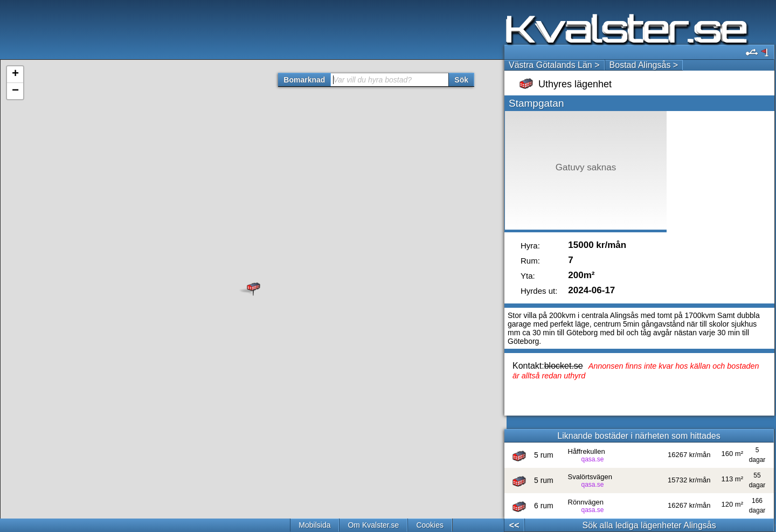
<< (514, 525)
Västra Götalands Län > (554, 65)
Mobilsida (314, 525)
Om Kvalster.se (373, 525)
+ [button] (15, 74)
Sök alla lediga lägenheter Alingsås (649, 525)
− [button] (15, 91)
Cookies (430, 525)
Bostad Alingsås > (644, 65)
